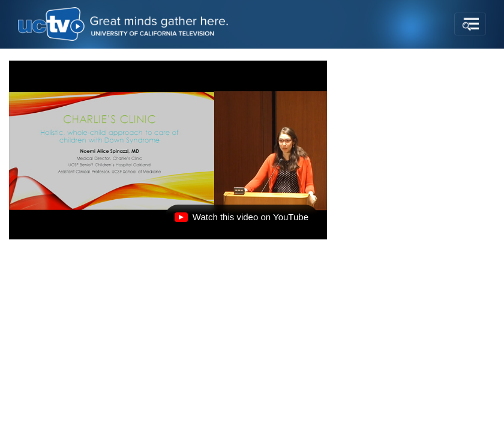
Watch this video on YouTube (241, 220)
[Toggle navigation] (470, 24)
